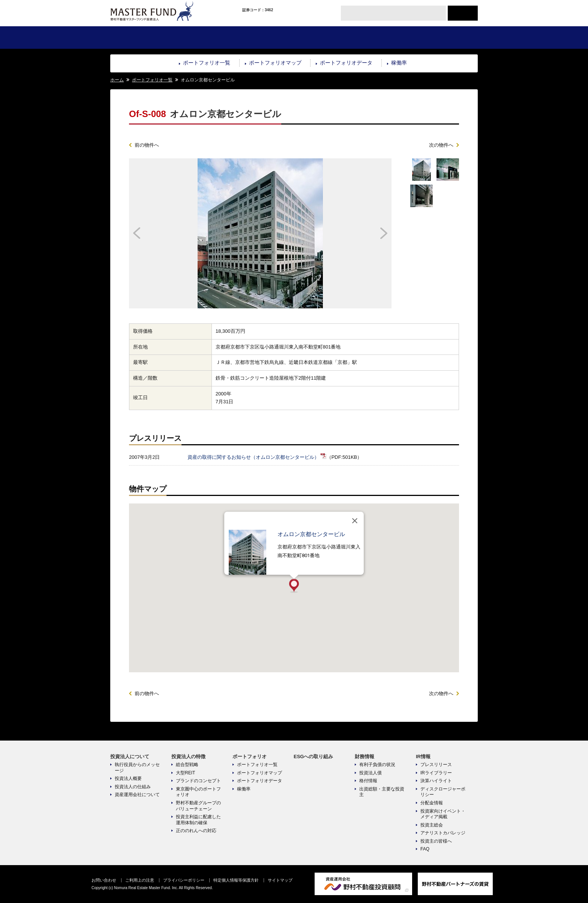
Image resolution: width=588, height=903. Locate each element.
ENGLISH (463, 13)
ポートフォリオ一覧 (207, 63)
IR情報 (447, 38)
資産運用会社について (137, 795)
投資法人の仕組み (133, 787)
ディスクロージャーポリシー (443, 792)
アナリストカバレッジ (443, 833)
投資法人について (141, 38)
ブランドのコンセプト (198, 781)
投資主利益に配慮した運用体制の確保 (198, 820)
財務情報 (385, 38)
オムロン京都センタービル (311, 534)
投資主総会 (432, 825)
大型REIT (185, 773)
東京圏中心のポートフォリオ (198, 792)
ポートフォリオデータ (346, 63)
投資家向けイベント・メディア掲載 (443, 814)
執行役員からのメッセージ (137, 768)
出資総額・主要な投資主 (382, 792)
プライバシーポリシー (184, 880)
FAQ (425, 849)
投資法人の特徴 (202, 38)
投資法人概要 (128, 778)
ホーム (117, 80)
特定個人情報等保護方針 (236, 880)
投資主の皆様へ (436, 841)
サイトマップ (280, 880)
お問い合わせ (104, 880)
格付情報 (368, 781)
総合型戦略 (187, 765)
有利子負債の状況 (377, 765)
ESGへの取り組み (324, 38)
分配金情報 (432, 803)
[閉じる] (355, 521)
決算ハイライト (436, 781)
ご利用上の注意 (140, 880)
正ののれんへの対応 (196, 831)
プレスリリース (436, 765)
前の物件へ (147, 145)
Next (359, 233)
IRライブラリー (436, 773)
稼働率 (399, 63)
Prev (162, 233)
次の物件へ (441, 145)
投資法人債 (370, 773)
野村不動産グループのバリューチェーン (198, 806)
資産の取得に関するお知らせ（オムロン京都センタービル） (253, 457)
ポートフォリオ (263, 38)
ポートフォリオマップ (275, 63)
